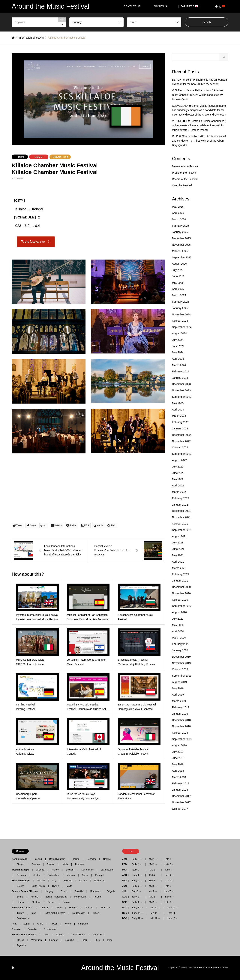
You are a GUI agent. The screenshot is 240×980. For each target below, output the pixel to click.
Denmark (91, 859)
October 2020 (180, 600)
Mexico (20, 940)
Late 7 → (169, 891)
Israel (34, 913)
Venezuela (37, 940)
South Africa (23, 918)
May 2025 (178, 283)
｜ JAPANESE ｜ (189, 6)
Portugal (99, 875)
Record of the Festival (185, 179)
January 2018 (180, 790)
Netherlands (87, 870)
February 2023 (180, 422)
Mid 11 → (155, 913)
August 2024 (179, 333)
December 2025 (181, 238)
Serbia (20, 897)
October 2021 (180, 524)
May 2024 (178, 352)
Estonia (51, 864)
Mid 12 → (155, 918)
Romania (95, 891)
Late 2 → (169, 864)
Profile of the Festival (184, 173)
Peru (109, 940)
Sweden (36, 864)
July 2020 (178, 619)
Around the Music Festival (120, 968)
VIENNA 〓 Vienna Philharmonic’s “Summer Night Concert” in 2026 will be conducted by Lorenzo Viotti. (198, 95)
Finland (21, 864)
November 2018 (181, 726)
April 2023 (178, 410)
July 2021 (178, 543)
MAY (125, 881)
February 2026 (180, 226)
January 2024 (180, 378)
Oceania (17, 929)
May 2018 (178, 764)
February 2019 (180, 707)
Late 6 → (169, 886)
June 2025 (178, 276)
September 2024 (182, 327)
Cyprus (56, 886)
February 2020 (180, 644)
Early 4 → (137, 875)
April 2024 (178, 359)
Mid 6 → (153, 886)
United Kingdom (57, 859)
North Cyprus (38, 886)
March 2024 (179, 365)
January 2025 (180, 308)
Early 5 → (137, 881)
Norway (107, 859)
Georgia (73, 908)
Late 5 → (170, 881)
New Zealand (51, 929)
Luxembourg (107, 870)
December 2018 (181, 720)
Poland (97, 897)
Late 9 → (169, 902)
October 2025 (180, 251)
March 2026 (179, 219)
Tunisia (96, 913)
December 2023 (181, 384)
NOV (125, 913)
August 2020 (179, 612)
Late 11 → (173, 913)
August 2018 (179, 745)
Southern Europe (22, 881)
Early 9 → (137, 902)
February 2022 (180, 498)
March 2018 (179, 777)
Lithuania (80, 864)
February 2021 (180, 574)
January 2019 (180, 714)
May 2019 (178, 688)
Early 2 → (137, 864)
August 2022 (179, 460)
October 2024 (180, 321)
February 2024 (180, 371)
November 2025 (181, 245)
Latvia (65, 864)
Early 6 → (40, 157)
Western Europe (22, 870)
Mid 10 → (155, 908)
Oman (59, 908)
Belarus (52, 902)
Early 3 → (137, 870)
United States (78, 935)
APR (125, 875)
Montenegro (80, 897)
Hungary (49, 891)
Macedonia (99, 881)
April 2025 (178, 289)
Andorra (40, 870)
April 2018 (178, 771)
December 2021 (181, 511)
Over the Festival (182, 185)
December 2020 (181, 587)
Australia (32, 929)
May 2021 (178, 555)
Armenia (89, 908)
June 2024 (178, 346)
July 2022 (178, 467)
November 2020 (181, 593)
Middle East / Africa (23, 908)
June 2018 (178, 758)
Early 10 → (138, 908)
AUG (125, 897)
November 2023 (181, 390)
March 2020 (179, 638)
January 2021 (180, 581)
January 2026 (180, 232)
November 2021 (181, 517)
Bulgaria (111, 891)
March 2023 (179, 416)
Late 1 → (169, 859)
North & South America (25, 935)
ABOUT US (162, 6)
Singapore (83, 924)
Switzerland (54, 875)
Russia (66, 902)
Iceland (38, 859)
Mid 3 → (154, 870)
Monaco (71, 875)
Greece (21, 886)
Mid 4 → (153, 875)
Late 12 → (173, 918)
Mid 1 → (153, 859)
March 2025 (179, 295)
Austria (37, 875)
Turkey (20, 913)
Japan (27, 924)
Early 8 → (137, 897)
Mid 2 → (153, 864)
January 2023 (180, 428)
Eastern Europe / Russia (26, 891)
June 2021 (178, 549)
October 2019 (180, 669)
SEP (124, 902)
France (55, 870)
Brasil (85, 940)
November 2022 (181, 441)
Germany (21, 875)
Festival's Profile (60, 157)
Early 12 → (138, 918)
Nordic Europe (21, 859)
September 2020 (182, 606)
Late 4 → (170, 875)
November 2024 (181, 314)
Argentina (21, 945)
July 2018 (178, 752)
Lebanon (44, 908)
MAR (125, 870)
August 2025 (179, 264)
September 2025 (182, 257)
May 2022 (178, 479)
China (40, 924)
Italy (54, 881)
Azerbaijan (106, 908)
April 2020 (178, 631)
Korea (68, 924)
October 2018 (180, 733)
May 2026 (178, 207)
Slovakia (79, 891)
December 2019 (181, 657)
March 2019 (179, 701)
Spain (85, 875)
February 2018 (180, 783)
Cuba (46, 935)
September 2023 (182, 397)
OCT (125, 908)
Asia (15, 924)
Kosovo (34, 897)
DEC (125, 918)
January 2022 (180, 505)
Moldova (36, 902)
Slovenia (68, 881)
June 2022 (178, 473)
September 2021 (182, 530)
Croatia (83, 881)
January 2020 (180, 650)
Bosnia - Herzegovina (56, 897)
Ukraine (21, 902)
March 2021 (179, 568)
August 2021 (179, 536)
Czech (64, 891)
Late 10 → (173, 908)
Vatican (41, 881)
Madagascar (79, 913)
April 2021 (178, 562)
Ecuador (53, 940)
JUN (124, 886)
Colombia (70, 940)
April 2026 (178, 213)
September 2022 (182, 454)
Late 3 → (170, 870)
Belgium (70, 870)
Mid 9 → (153, 902)
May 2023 (178, 403)
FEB (124, 864)
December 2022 (181, 435)
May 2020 (178, 625)
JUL (124, 891)
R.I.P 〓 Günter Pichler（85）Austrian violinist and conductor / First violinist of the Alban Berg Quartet (199, 141)
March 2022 (179, 492)
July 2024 (178, 340)
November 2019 (181, 663)
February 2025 (180, 302)
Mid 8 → (154, 897)
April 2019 (178, 695)
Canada (60, 935)
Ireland (21, 157)
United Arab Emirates (54, 913)
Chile (97, 940)
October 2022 (180, 447)
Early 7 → (136, 891)
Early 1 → (137, 859)
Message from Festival (185, 166)
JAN (124, 859)
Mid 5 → (153, 881)
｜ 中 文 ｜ (220, 6)
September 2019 (182, 676)
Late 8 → (170, 897)
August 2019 (179, 682)
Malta (69, 886)
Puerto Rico (98, 935)
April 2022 (178, 485)
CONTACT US (132, 6)
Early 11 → (138, 913)
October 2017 (180, 809)
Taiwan (54, 924)
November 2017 (181, 802)
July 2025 (178, 270)
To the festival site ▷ (36, 242)
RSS (13, 968)
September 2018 (182, 739)
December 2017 (181, 796)
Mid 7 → (153, 891)
